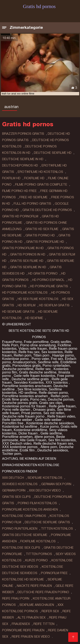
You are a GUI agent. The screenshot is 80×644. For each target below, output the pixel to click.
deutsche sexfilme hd (53, 153)
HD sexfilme (28, 393)
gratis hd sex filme (42, 229)
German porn (14, 490)
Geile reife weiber (49, 420)
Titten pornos (39, 554)
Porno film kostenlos (37, 503)
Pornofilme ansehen (17, 437)
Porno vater (40, 359)
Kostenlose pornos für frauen (25, 406)
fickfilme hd (34, 178)
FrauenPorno (12, 342)
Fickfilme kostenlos (38, 541)
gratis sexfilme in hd (28, 267)
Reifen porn (23, 355)
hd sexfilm (27, 305)
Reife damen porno (53, 393)
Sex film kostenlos (62, 440)
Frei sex (57, 359)
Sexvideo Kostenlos (29, 382)
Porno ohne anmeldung (38, 345)
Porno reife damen (17, 410)
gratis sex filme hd (27, 261)
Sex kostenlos (52, 352)
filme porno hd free (19, 191)
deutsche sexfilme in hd (23, 159)
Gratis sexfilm (61, 342)
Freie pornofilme (36, 342)
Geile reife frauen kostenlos (34, 376)
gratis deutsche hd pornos (47, 210)
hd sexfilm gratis (54, 305)
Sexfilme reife (48, 362)
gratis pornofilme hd (45, 242)
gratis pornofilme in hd (23, 248)
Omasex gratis (44, 410)
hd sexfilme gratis (18, 312)
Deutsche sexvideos (53, 450)
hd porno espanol (48, 280)
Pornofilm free (13, 423)
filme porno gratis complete (41, 185)
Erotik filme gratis (15, 399)
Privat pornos (31, 413)
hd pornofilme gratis (49, 286)
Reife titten (44, 624)
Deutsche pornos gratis (20, 403)
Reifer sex (44, 369)
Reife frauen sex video (31, 637)
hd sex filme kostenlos (38, 299)
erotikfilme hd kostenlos (40, 172)
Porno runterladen (56, 366)
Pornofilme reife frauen (23, 630)
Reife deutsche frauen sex (53, 443)
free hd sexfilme (33, 197)
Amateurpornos (24, 362)
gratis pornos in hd (28, 254)
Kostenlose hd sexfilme (20, 427)
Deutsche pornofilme (18, 369)
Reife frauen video (61, 416)
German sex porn (56, 484)
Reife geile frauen (62, 406)
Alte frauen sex (31, 618)
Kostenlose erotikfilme (30, 430)
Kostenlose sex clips (21, 548)
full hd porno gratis (32, 204)
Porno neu (38, 399)
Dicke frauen (28, 433)
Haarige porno (63, 355)
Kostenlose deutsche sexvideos (50, 423)
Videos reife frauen (33, 349)
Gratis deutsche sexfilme (38, 372)
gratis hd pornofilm (20, 216)
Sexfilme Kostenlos (45, 478)
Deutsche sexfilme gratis (31, 379)
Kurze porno (49, 427)
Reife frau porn (16, 598)
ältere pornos (44, 437)
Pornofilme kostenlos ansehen (25, 396)
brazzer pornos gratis (23, 134)
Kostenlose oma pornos (24, 516)
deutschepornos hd (20, 165)
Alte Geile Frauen (33, 440)
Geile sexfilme (51, 433)
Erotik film (28, 450)
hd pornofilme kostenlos (25, 293)
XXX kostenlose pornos (20, 447)
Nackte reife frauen (34, 586)
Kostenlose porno (16, 359)
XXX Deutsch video (17, 443)
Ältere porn (49, 447)
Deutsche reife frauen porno (24, 416)
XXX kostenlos (57, 382)
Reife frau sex (29, 352)
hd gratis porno (43, 273)
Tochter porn (12, 454)
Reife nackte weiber (18, 420)
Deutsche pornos (61, 399)
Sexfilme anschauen (37, 605)
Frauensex (21, 624)
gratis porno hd (40, 235)
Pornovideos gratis (27, 366)
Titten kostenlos (57, 529)
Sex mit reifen (54, 413)
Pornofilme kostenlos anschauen (27, 386)
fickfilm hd (11, 178)
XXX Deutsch (13, 478)
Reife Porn (10, 345)
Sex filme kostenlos (32, 389)
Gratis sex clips (51, 403)
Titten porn (42, 355)
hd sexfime (34, 318)
